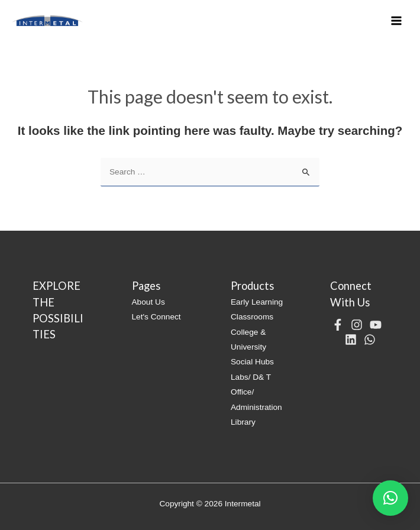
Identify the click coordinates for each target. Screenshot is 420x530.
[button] (390, 498)
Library (243, 422)
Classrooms (252, 317)
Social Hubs (252, 362)
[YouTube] (376, 325)
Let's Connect (156, 317)
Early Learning (257, 302)
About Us (148, 302)
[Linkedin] (351, 340)
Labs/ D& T (251, 377)
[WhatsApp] (370, 340)
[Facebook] (338, 325)
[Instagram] (357, 325)
